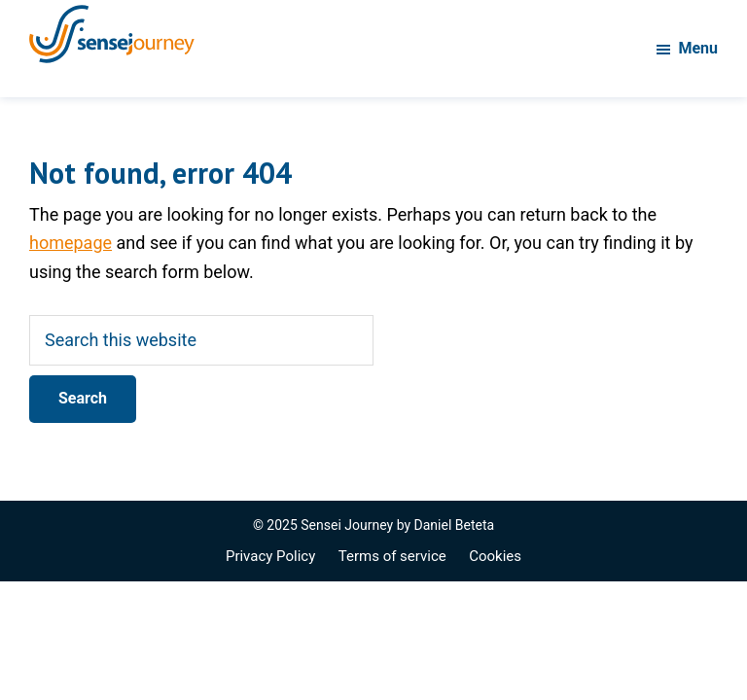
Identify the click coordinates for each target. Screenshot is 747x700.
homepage (71, 243)
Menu (698, 48)
